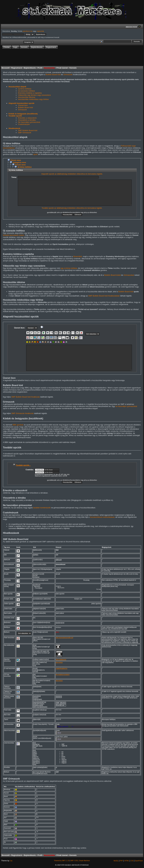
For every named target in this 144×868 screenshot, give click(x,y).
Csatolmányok (24, 124)
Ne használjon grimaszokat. (29, 122)
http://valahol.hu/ (61, 661)
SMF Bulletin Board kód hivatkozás (26, 397)
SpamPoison (139, 862)
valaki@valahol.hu (62, 670)
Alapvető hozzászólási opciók (22, 103)
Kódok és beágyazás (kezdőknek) (23, 114)
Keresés (73, 68)
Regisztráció (17, 68)
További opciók (15, 116)
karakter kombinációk (42, 508)
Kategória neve (19, 162)
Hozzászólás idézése (27, 97)
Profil (40, 68)
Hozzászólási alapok (17, 87)
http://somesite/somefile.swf (64, 639)
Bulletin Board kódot (112, 275)
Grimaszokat (129, 275)
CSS (132, 862)
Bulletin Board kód (53, 74)
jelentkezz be (28, 31)
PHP (121, 862)
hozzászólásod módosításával (102, 517)
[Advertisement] (72, 58)
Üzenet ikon (23, 105)
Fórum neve (16, 160)
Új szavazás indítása (26, 91)
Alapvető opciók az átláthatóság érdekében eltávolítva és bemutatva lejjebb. (72, 174)
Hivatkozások (14, 128)
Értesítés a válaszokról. (27, 118)
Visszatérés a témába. (27, 120)
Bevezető (6, 68)
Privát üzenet (62, 68)
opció (35, 154)
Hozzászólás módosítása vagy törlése (33, 99)
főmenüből (78, 256)
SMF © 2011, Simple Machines (80, 862)
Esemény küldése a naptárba (30, 93)
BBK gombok (18, 425)
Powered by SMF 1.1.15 (62, 862)
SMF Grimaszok (25, 133)
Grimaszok (68, 74)
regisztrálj (40, 31)
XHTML (127, 862)
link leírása (59, 664)
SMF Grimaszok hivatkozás (22, 413)
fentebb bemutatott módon (14, 235)
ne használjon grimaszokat (126, 406)
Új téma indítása (25, 89)
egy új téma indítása (69, 268)
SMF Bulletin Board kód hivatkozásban (104, 296)
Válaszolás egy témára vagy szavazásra (34, 95)
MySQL (116, 862)
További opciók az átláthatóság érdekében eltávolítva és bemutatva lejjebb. (72, 208)
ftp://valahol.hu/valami (63, 676)
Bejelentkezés (30, 68)
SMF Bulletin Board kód (28, 130)
